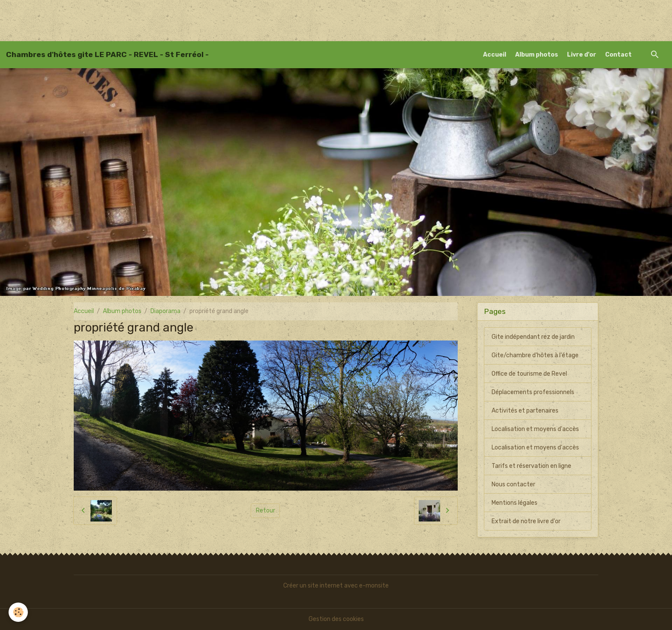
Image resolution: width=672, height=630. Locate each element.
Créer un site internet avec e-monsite (336, 586)
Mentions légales (514, 503)
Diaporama (165, 311)
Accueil (495, 55)
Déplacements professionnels (533, 392)
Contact (618, 55)
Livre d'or (582, 55)
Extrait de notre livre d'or (526, 521)
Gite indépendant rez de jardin (533, 337)
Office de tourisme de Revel (529, 374)
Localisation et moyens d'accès (535, 429)
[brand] (107, 54)
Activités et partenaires (525, 411)
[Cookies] (18, 612)
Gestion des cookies (336, 619)
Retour (265, 511)
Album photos (537, 55)
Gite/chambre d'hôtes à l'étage (535, 355)
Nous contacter (513, 484)
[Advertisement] (156, 19)
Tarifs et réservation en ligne (531, 466)
